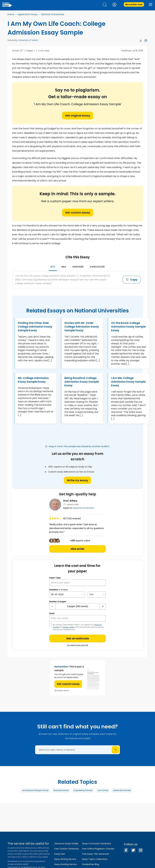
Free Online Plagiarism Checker (98, 849)
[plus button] (103, 606)
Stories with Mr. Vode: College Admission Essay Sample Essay (82, 327)
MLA (64, 267)
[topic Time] (97, 595)
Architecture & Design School (35, 790)
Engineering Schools (83, 790)
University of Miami (28, 40)
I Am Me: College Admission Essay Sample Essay (128, 382)
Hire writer (78, 549)
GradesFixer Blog (91, 864)
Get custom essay (78, 213)
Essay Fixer (60, 854)
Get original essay (78, 115)
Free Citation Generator (67, 849)
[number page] (77, 606)
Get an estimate (77, 638)
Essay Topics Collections (95, 859)
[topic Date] (67, 595)
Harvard (78, 267)
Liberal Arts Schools (122, 790)
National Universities (53, 14)
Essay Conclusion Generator (97, 844)
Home (11, 14)
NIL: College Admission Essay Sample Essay (33, 380)
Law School (103, 790)
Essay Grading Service (66, 864)
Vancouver (97, 267)
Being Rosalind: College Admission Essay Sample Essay (82, 382)
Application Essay (28, 14)
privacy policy (69, 627)
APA (53, 267)
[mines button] (52, 606)
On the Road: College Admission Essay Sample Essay (128, 327)
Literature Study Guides (66, 844)
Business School (61, 790)
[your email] (77, 618)
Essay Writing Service (65, 859)
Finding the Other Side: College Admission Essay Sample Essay (35, 327)
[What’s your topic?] (77, 583)
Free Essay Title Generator (96, 854)
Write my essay (77, 480)
